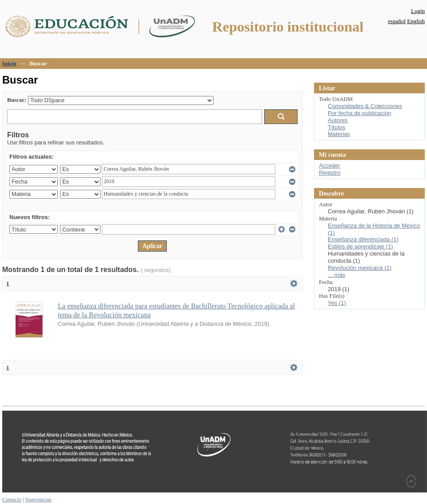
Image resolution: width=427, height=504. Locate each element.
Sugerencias (38, 500)
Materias (339, 134)
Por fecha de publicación (359, 113)
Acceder (330, 166)
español (397, 21)
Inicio (9, 63)
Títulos (336, 127)
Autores (338, 120)
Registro (330, 173)
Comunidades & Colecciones (365, 106)
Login (418, 11)
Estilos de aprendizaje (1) (361, 246)
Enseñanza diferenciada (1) (363, 239)
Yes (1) (337, 303)
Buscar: (17, 100)
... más (336, 275)
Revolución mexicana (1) (360, 268)
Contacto (12, 500)
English (416, 21)
